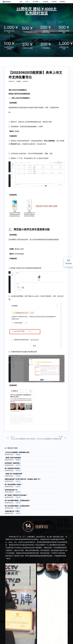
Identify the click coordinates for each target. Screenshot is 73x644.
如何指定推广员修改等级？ (13, 463)
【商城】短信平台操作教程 (13, 458)
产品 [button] (27, 2)
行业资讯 (46, 2)
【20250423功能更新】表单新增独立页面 (17, 452)
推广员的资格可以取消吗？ (13, 468)
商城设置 (18, 460)
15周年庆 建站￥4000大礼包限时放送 (37, 11)
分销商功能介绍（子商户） (13, 511)
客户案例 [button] (36, 2)
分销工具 (18, 465)
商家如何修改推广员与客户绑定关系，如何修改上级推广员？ (23, 479)
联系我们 (63, 2)
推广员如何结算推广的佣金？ (13, 484)
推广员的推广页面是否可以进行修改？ (16, 495)
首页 (21, 2)
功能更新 (19, 81)
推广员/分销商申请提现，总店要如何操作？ (18, 500)
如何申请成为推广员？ (11, 490)
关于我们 (54, 2)
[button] (7, 626)
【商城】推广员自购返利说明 (13, 474)
